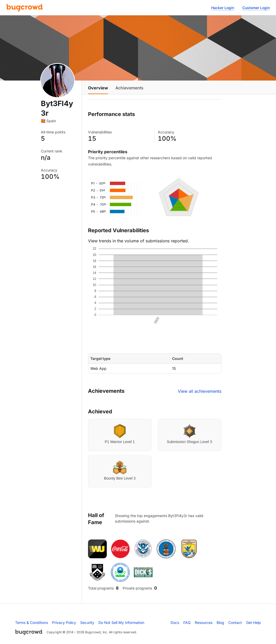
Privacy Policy (64, 622)
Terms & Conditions (32, 622)
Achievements (129, 88)
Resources (204, 622)
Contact (235, 622)
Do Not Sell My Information (121, 622)
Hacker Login (223, 8)
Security (87, 622)
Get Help (253, 622)
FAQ (187, 622)
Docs (175, 622)
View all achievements (200, 391)
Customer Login (256, 8)
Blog (220, 622)
